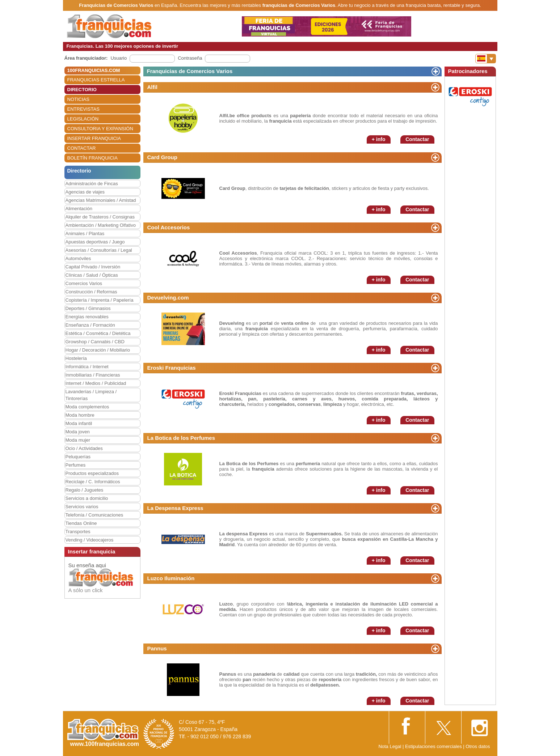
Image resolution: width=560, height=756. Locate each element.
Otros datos (478, 746)
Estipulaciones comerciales (434, 746)
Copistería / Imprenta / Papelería (100, 300)
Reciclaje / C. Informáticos (93, 482)
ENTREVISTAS (83, 109)
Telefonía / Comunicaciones (94, 515)
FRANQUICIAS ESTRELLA (96, 80)
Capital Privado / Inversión (93, 267)
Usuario (119, 58)
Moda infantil (79, 423)
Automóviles (78, 258)
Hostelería (76, 358)
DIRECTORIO (82, 90)
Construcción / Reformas (91, 292)
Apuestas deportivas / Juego (95, 242)
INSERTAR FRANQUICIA (94, 138)
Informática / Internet (87, 367)
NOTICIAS (78, 99)
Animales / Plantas (85, 233)
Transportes (78, 532)
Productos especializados (92, 473)
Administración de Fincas (92, 184)
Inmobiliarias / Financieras (93, 375)
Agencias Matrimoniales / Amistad (101, 200)
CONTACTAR (82, 148)
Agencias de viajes (85, 192)
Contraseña (190, 58)
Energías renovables (87, 317)
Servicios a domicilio (87, 498)
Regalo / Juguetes (85, 490)
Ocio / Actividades (84, 448)
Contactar (417, 139)
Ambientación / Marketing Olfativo (101, 225)
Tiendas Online (81, 523)
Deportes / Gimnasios (88, 308)
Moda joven (78, 432)
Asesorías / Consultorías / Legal (99, 250)
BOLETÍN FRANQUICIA (92, 158)
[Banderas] (486, 59)
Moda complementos (87, 407)
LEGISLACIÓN (83, 119)
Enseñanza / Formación (90, 325)
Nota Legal (390, 746)
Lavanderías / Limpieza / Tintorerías (91, 395)
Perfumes (76, 465)
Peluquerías (78, 457)
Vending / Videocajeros (90, 540)
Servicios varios (82, 507)
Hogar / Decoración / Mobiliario (98, 350)
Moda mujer (78, 440)
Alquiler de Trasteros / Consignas (100, 217)
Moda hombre (80, 415)
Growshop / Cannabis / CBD (95, 342)
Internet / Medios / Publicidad (96, 383)
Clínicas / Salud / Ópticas (92, 275)
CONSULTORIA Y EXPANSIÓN (100, 129)
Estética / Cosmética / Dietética (98, 333)
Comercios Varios (84, 283)
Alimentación (79, 209)
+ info (379, 139)
